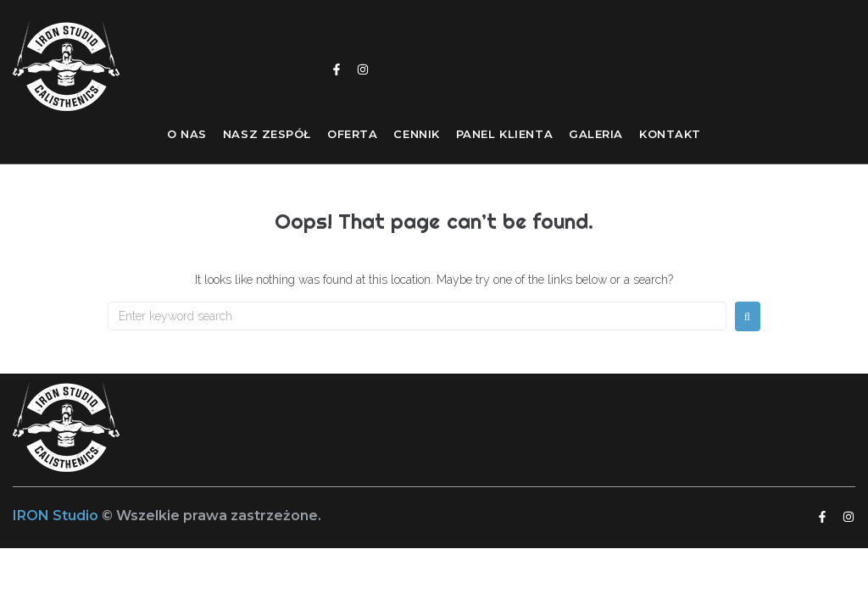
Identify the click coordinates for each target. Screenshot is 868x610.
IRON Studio (57, 516)
